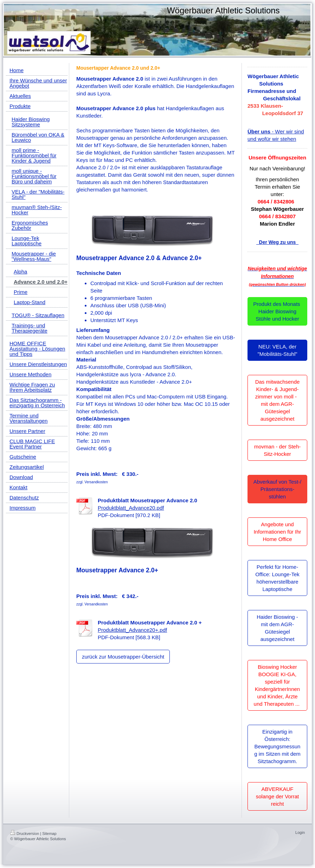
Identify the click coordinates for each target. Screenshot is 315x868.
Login (300, 832)
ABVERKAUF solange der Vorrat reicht (278, 796)
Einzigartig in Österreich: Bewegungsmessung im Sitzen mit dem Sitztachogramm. (277, 746)
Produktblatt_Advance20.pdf (131, 508)
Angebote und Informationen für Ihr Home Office (277, 532)
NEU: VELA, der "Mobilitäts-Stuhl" (277, 350)
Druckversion (25, 834)
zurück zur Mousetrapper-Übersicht (123, 657)
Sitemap (49, 834)
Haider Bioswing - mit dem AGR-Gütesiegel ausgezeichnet (277, 628)
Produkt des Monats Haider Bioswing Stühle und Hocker (277, 311)
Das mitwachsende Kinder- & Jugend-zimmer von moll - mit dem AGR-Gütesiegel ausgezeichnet (278, 400)
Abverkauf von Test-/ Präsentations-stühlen (277, 489)
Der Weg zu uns (277, 242)
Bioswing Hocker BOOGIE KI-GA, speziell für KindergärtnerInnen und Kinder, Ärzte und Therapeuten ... (278, 685)
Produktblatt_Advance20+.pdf (132, 630)
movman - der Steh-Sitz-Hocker (278, 450)
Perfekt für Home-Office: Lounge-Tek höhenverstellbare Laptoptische (277, 578)
